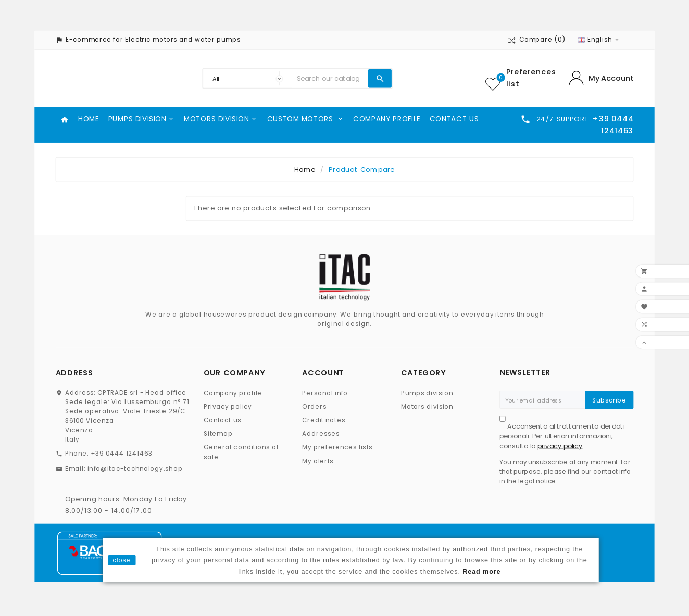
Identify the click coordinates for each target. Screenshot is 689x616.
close (122, 560)
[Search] (330, 79)
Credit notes (324, 420)
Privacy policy (228, 407)
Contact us (222, 420)
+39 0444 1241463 (122, 454)
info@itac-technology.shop (135, 468)
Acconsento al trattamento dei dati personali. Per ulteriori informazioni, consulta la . (562, 436)
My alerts (318, 461)
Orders (314, 407)
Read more (481, 571)
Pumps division (427, 393)
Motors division (427, 407)
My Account (611, 78)
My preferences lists (337, 448)
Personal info (325, 393)
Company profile (233, 393)
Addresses (321, 434)
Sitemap (218, 434)
